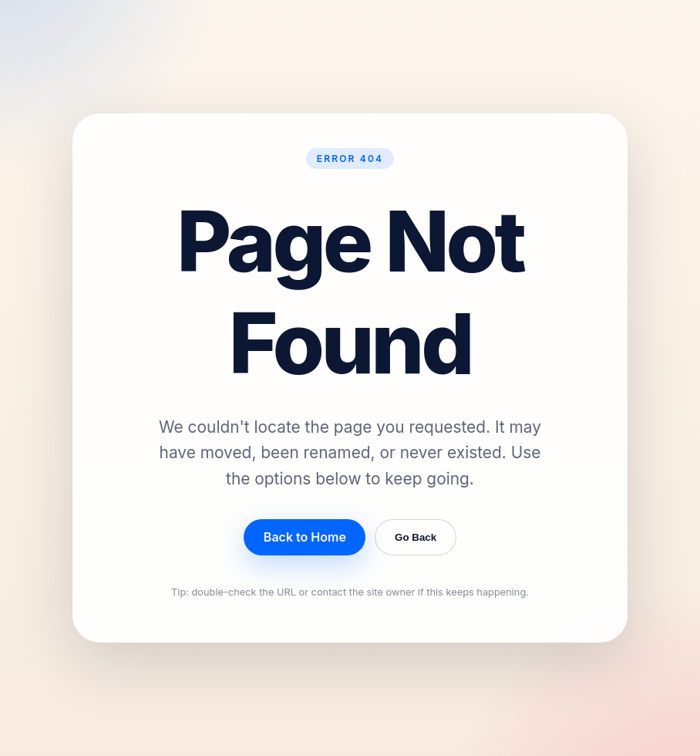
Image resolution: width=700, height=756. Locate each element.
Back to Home (305, 537)
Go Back (416, 537)
